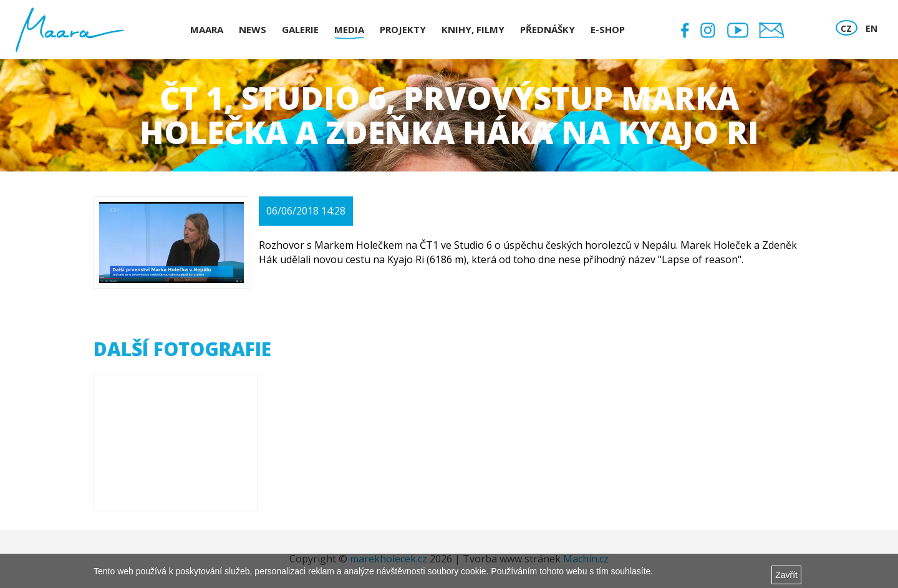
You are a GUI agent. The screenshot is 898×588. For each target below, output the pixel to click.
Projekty (403, 29)
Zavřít (786, 575)
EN (871, 28)
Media (349, 29)
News (253, 29)
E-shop (608, 29)
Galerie (300, 29)
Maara (207, 29)
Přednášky (548, 29)
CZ (846, 28)
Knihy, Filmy (473, 29)
